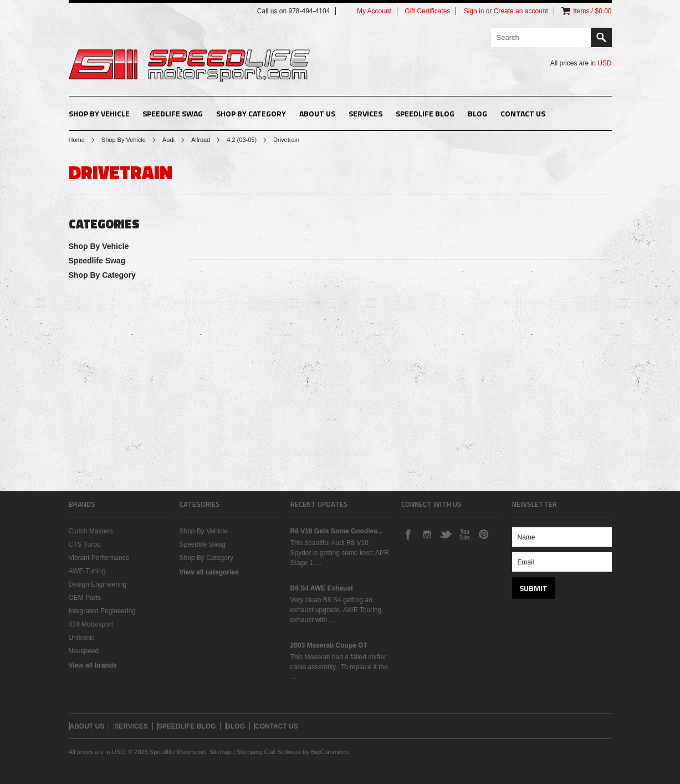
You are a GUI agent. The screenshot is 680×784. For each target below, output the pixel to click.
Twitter (446, 534)
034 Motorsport (91, 624)
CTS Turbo (85, 544)
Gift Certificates (427, 11)
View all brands (93, 665)
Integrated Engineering (102, 611)
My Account (374, 11)
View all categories (209, 572)
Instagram (427, 534)
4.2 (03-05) (242, 140)
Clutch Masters (91, 531)
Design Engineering (98, 584)
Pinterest (483, 534)
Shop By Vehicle (99, 113)
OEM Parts (85, 598)
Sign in (474, 11)
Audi (168, 140)
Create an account (521, 11)
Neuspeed (84, 651)
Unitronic (82, 638)
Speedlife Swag (173, 113)
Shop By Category (251, 113)
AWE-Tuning (87, 571)
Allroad (201, 140)
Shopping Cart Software (269, 752)
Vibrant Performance (99, 558)
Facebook (408, 534)
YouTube (464, 534)
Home (77, 140)
